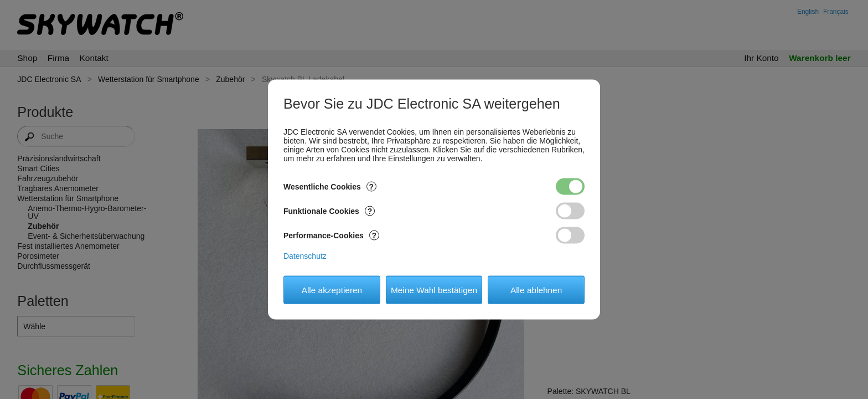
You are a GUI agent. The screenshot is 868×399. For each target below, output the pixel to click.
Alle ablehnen (536, 290)
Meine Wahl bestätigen (434, 290)
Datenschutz (305, 256)
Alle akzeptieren (332, 290)
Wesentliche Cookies (330, 187)
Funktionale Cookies (329, 211)
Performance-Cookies (331, 236)
